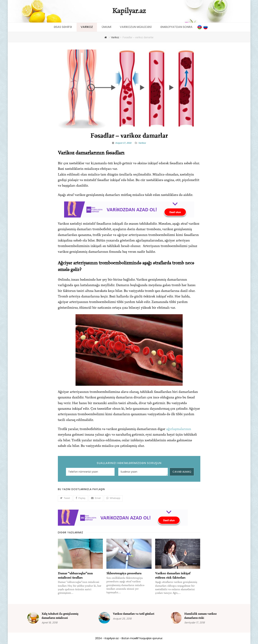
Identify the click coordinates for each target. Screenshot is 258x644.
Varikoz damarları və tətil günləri (134, 614)
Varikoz (142, 143)
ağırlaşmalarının (179, 429)
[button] (65, 498)
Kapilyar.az (129, 11)
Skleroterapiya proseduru (124, 573)
